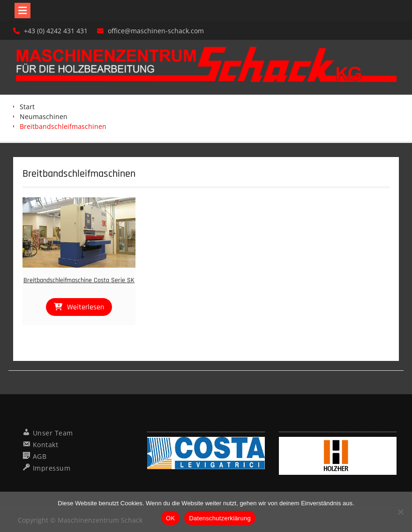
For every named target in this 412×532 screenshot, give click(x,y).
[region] (206, 453)
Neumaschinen (44, 116)
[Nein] (400, 512)
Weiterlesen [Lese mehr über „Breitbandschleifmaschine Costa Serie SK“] (86, 307)
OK (170, 518)
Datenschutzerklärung (220, 518)
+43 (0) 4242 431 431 (56, 31)
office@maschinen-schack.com (156, 31)
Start (27, 107)
